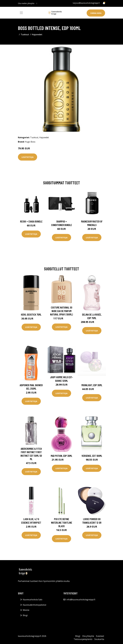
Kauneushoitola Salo (33, 600)
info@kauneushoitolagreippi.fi (81, 600)
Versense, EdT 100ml (92, 456)
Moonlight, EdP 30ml (92, 385)
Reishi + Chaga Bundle (31, 221)
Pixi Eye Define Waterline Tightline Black (62, 522)
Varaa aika (96, 13)
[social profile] (37, 3)
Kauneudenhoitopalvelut (34, 605)
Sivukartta (99, 639)
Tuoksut (25, 34)
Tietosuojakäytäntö (83, 639)
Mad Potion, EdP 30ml (62, 456)
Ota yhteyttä (88, 636)
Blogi (25, 615)
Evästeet (100, 636)
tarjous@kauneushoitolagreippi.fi (86, 3)
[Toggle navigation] (21, 13)
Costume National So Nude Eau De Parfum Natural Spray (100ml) (62, 311)
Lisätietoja (28, 157)
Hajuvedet (37, 34)
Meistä (26, 610)
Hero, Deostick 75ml (31, 314)
